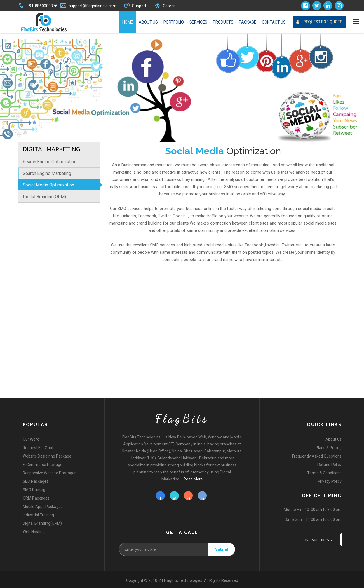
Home (128, 22)
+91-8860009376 (42, 6)
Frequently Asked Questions (317, 456)
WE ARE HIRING (318, 537)
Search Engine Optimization (50, 162)
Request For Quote (319, 22)
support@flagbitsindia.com (93, 6)
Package (248, 22)
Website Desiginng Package (47, 456)
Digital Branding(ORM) (44, 197)
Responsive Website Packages (50, 473)
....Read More (192, 479)
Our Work (31, 439)
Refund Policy (329, 465)
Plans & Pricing (329, 448)
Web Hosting (34, 532)
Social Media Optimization (48, 185)
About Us (148, 22)
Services (198, 22)
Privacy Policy (330, 481)
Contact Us (274, 22)
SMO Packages (36, 490)
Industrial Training (38, 515)
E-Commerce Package (43, 465)
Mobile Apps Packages (43, 507)
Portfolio (174, 22)
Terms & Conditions (324, 473)
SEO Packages (36, 481)
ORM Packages (36, 498)
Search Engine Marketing (47, 173)
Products (223, 22)
